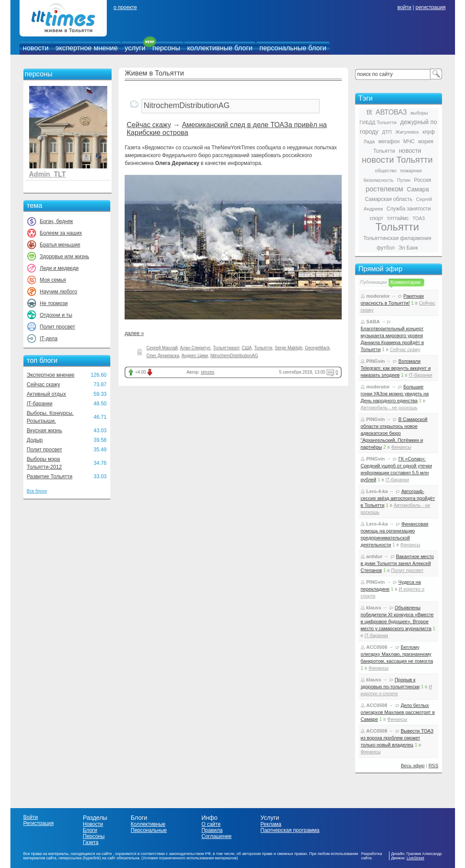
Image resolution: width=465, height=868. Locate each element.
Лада (369, 141)
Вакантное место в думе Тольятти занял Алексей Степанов (397, 563)
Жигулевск (407, 132)
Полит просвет (58, 327)
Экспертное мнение (51, 375)
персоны (166, 48)
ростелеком (384, 189)
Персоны (94, 836)
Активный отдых (46, 394)
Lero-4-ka (377, 491)
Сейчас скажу (44, 385)
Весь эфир (413, 766)
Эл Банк (408, 248)
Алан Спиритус (195, 348)
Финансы (401, 447)
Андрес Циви (195, 356)
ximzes (207, 372)
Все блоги (37, 491)
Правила (212, 830)
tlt (369, 112)
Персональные (149, 830)
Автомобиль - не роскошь (389, 408)
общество (386, 171)
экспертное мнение (87, 48)
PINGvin (376, 361)
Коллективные (148, 824)
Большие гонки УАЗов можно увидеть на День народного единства (395, 394)
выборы (419, 113)
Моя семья (53, 280)
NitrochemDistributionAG (234, 356)
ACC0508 (377, 647)
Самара (418, 189)
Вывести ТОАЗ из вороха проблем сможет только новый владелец (397, 738)
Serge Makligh (289, 348)
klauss (374, 608)
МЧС (409, 141)
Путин (404, 180)
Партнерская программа (290, 830)
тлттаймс (398, 218)
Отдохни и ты (56, 315)
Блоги (90, 830)
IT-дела (49, 339)
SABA (373, 322)
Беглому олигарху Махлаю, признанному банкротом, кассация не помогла (397, 654)
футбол (386, 248)
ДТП (387, 132)
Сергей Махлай (162, 348)
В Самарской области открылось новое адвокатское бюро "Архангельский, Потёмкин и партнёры (394, 433)
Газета (91, 842)
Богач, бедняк (57, 221)
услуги (135, 48)
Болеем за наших (61, 233)
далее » (134, 333)
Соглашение (216, 836)
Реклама (271, 824)
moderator (378, 296)
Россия (423, 180)
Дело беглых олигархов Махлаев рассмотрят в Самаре (398, 712)
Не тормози (54, 303)
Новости (93, 824)
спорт (377, 218)
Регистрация (39, 823)
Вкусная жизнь (45, 431)
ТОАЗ (419, 218)
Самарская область (389, 199)
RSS (434, 766)
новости (36, 48)
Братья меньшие (60, 245)
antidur (374, 556)
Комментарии (405, 282)
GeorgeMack (317, 348)
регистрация (430, 7)
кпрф (429, 132)
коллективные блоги (220, 48)
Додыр (35, 440)
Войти (31, 817)
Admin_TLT (48, 174)
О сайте (211, 824)
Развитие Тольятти (50, 477)
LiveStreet (416, 858)
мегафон (389, 141)
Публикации (374, 282)
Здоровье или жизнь (65, 256)
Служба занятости (409, 209)
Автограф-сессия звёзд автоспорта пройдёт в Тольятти (398, 498)
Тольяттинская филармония (397, 238)
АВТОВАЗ (391, 112)
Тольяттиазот (226, 348)
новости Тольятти (397, 160)
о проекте (125, 7)
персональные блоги (293, 48)
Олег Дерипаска (163, 356)
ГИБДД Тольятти (378, 122)
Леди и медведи (59, 268)
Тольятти (263, 348)
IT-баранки (40, 404)
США (247, 348)
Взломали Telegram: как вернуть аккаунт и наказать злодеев (396, 368)
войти (404, 7)
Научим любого (59, 292)
